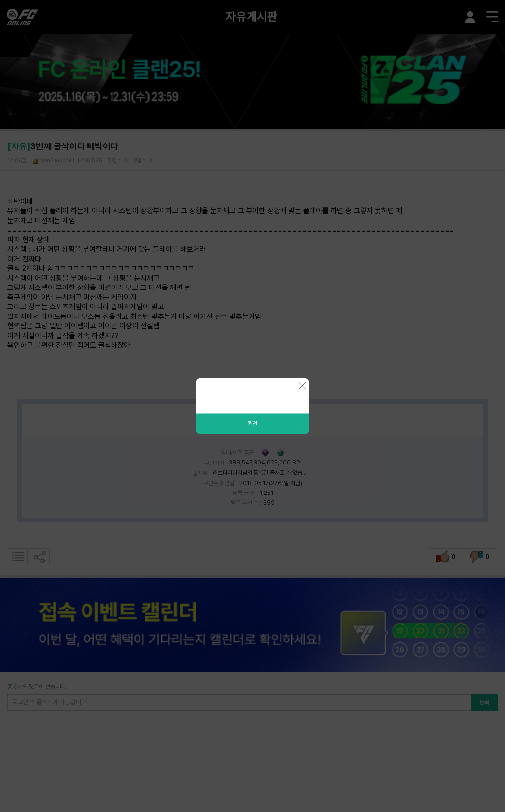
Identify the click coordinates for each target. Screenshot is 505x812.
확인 (252, 424)
